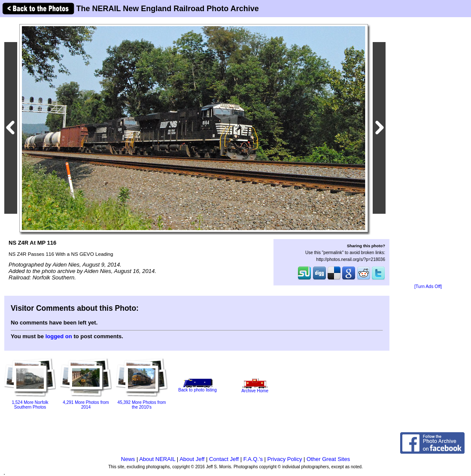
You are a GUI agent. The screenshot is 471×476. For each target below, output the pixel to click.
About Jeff (192, 459)
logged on (59, 336)
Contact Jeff (224, 459)
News (128, 459)
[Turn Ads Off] (428, 287)
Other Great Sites (328, 459)
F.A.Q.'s (253, 459)
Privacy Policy (285, 459)
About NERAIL (157, 459)
